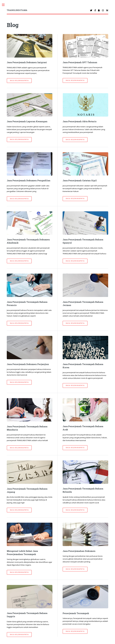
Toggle (5, 5)
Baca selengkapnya (19, 81)
